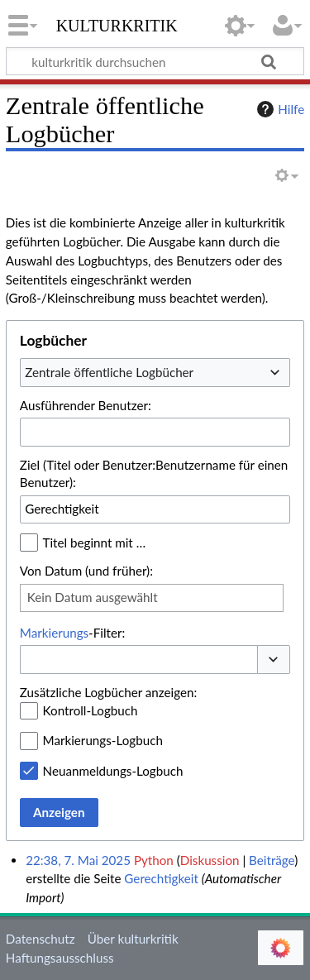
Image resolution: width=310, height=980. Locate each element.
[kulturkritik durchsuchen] (155, 61)
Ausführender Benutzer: (86, 405)
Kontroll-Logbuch (91, 710)
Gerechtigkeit (161, 878)
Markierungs (54, 633)
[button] (274, 660)
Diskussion (210, 860)
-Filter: (72, 633)
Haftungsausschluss (60, 958)
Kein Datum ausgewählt (93, 597)
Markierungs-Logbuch (103, 740)
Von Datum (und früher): (86, 571)
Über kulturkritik (133, 939)
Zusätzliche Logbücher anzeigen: (108, 692)
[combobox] (155, 372)
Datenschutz (41, 939)
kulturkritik (117, 24)
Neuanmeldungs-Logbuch (113, 771)
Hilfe (279, 109)
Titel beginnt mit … (95, 543)
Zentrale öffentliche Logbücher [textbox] (109, 372)
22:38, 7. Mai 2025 (78, 860)
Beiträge (272, 860)
